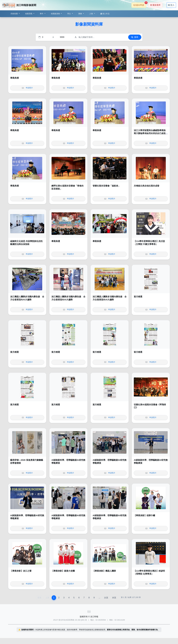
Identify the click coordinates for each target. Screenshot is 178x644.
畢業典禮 (14, 78)
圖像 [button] (80, 14)
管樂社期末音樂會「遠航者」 (106, 186)
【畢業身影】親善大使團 (63, 571)
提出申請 (140, 4)
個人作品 (105, 14)
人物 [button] (91, 14)
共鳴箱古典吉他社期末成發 (147, 186)
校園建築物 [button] (56, 14)
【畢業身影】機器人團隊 (104, 571)
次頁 (106, 598)
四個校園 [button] (14, 14)
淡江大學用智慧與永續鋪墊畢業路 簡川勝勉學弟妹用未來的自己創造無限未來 (151, 133)
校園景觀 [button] (29, 14)
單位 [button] (69, 14)
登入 (171, 5)
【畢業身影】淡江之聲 (21, 571)
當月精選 (138, 297)
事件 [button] (42, 14)
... (99, 598)
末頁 (114, 598)
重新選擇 (155, 5)
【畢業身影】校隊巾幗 (144, 515)
